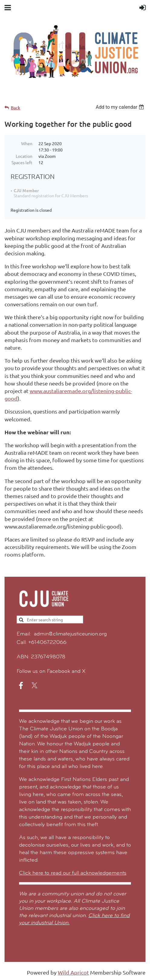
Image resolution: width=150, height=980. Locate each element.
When (27, 143)
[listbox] (121, 107)
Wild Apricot (73, 972)
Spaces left (22, 162)
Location (24, 156)
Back (16, 108)
